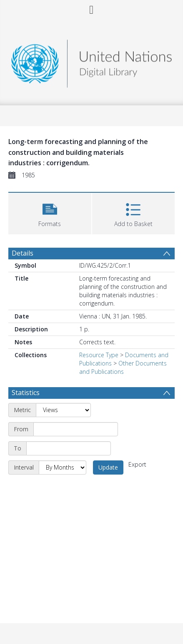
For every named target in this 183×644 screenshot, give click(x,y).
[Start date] (76, 429)
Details (23, 253)
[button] (50, 213)
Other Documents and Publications (123, 367)
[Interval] (63, 467)
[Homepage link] (91, 61)
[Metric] (63, 410)
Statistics (26, 393)
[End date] (69, 448)
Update (108, 467)
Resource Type (99, 355)
